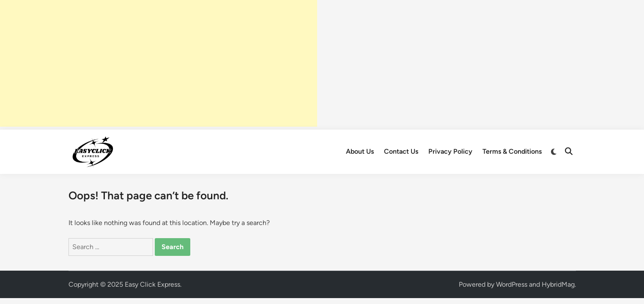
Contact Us (401, 151)
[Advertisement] (159, 63)
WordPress (512, 284)
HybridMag (558, 284)
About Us (360, 151)
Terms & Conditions (512, 151)
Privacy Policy (450, 151)
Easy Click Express (152, 284)
